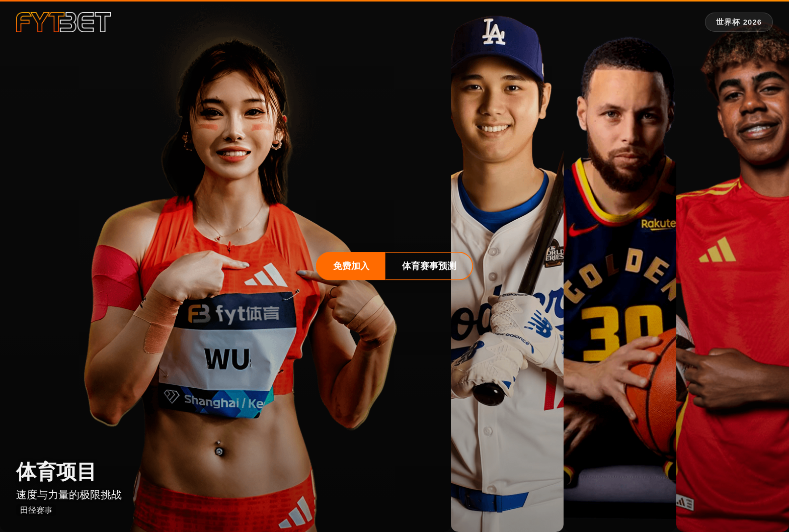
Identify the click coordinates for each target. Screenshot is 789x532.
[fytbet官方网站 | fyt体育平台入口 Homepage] (64, 22)
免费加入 (351, 266)
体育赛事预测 (429, 266)
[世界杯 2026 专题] (739, 22)
